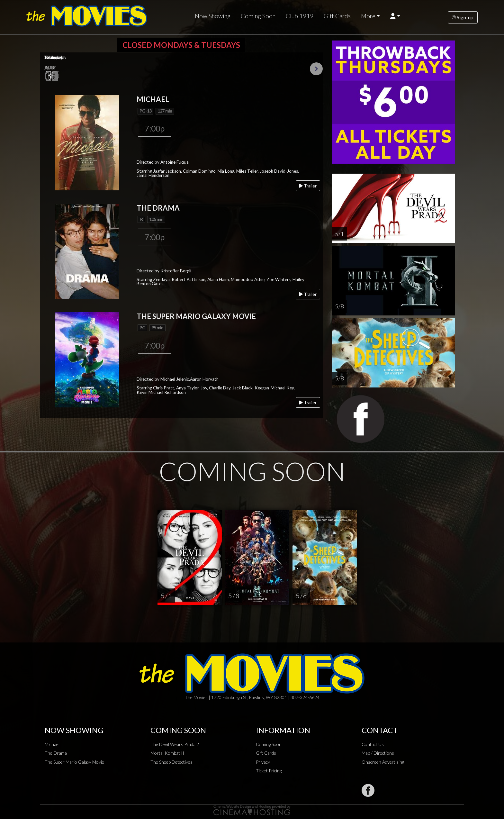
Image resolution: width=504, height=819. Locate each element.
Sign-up (463, 17)
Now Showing (213, 16)
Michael (52, 744)
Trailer (308, 186)
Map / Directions (378, 753)
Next (316, 69)
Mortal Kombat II (167, 753)
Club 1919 (300, 16)
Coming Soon (258, 16)
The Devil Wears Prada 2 (175, 744)
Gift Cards (337, 16)
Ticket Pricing (269, 771)
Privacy (263, 762)
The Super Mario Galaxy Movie (74, 762)
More (368, 16)
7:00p (154, 128)
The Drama (56, 753)
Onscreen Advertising (383, 762)
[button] (395, 16)
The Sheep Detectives (171, 762)
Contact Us (373, 744)
